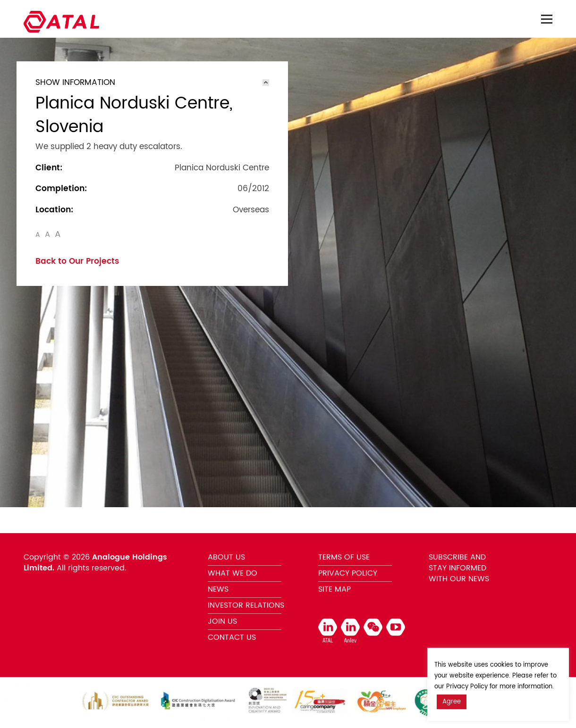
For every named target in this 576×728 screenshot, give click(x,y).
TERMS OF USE (344, 557)
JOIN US (222, 621)
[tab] (152, 83)
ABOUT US (226, 557)
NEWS (218, 589)
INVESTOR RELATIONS (246, 605)
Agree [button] (452, 702)
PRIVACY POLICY (348, 573)
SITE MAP (335, 589)
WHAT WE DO (233, 573)
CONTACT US (232, 637)
